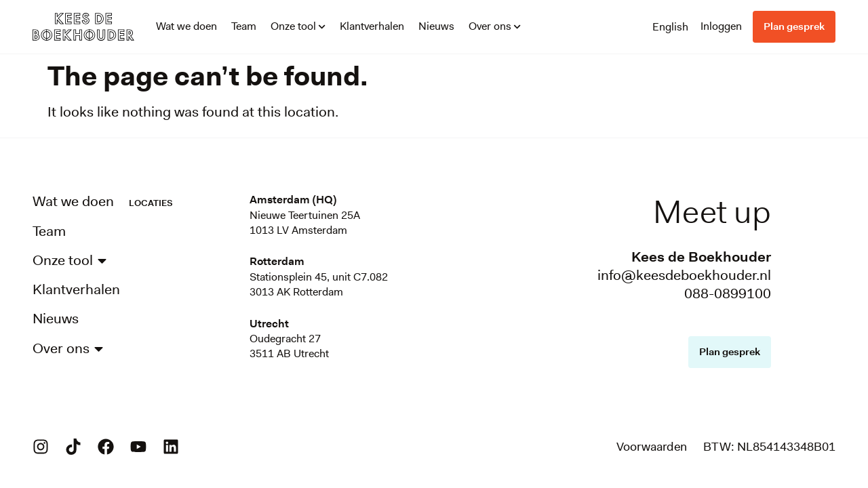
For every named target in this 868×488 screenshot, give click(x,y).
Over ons (495, 26)
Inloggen (721, 26)
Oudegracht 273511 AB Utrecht (289, 346)
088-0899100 (728, 293)
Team (244, 26)
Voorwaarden (652, 447)
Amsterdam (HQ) (293, 200)
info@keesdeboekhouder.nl (684, 275)
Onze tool (298, 26)
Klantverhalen (372, 26)
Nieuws (436, 26)
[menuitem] (670, 26)
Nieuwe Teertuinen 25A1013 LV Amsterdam (305, 223)
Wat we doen (186, 26)
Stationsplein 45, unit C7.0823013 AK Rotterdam (319, 284)
